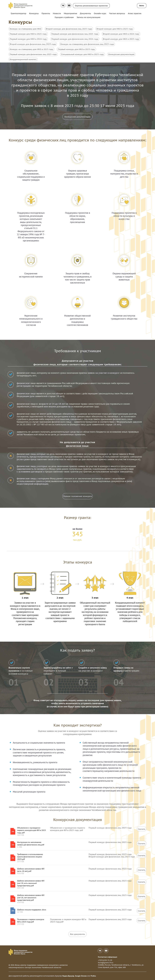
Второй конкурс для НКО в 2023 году (121, 39)
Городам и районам (64, 17)
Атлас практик (135, 13)
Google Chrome (81, 976)
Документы (85, 13)
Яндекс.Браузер (68, 976)
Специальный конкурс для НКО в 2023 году (82, 54)
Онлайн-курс (100, 13)
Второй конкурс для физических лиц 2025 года (69, 29)
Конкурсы (34, 13)
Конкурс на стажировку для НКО (25, 29)
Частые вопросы (117, 13)
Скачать (142, 829)
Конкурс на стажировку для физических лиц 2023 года (87, 44)
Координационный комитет (23, 59)
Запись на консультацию (88, 17)
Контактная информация (108, 957)
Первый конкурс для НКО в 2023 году (76, 49)
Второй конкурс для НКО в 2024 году (121, 34)
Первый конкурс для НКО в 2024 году (28, 39)
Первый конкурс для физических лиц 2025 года (75, 34)
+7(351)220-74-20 (105, 960)
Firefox (93, 976)
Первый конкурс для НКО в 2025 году (28, 34)
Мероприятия (70, 13)
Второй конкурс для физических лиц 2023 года (33, 44)
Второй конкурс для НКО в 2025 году (115, 29)
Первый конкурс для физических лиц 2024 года (75, 39)
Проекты (46, 13)
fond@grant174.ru (106, 963)
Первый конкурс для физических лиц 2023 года (33, 54)
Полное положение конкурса (77, 496)
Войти (142, 6)
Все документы (77, 934)
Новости (57, 13)
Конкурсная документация (121, 54)
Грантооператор (19, 13)
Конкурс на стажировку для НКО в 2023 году (31, 49)
